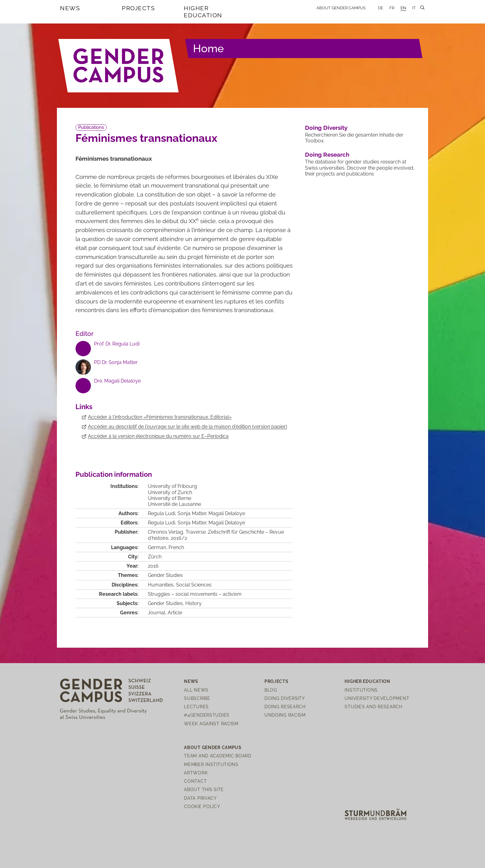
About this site (204, 789)
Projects (138, 8)
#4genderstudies (207, 715)
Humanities (161, 585)
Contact (195, 781)
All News (196, 690)
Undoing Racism (285, 715)
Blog (271, 690)
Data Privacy (200, 798)
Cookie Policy (202, 806)
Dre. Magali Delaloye (117, 381)
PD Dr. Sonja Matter (116, 362)
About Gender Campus (341, 8)
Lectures (196, 707)
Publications (91, 127)
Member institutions (211, 764)
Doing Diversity (326, 128)
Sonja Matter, (193, 523)
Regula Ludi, (163, 523)
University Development (377, 698)
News (70, 8)
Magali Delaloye (227, 523)
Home (208, 48)
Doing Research (327, 155)
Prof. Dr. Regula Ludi (117, 344)
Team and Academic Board (218, 756)
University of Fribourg (172, 486)
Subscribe (197, 698)
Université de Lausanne (174, 504)
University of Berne (170, 498)
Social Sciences (194, 585)
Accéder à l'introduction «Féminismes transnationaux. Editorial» (160, 417)
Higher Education (203, 12)
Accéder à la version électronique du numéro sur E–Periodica (158, 436)
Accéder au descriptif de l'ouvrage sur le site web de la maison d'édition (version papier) (187, 427)
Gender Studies (165, 575)
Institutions (361, 690)
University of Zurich (170, 492)
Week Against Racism (211, 724)
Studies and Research (373, 707)
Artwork (196, 773)
